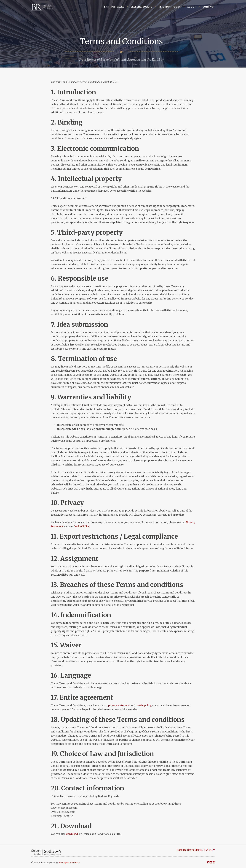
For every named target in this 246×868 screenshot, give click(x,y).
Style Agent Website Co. (70, 863)
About (192, 7)
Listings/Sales (114, 7)
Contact (209, 7)
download (72, 834)
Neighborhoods (170, 7)
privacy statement (119, 705)
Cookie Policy (81, 527)
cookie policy (143, 705)
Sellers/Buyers (141, 7)
